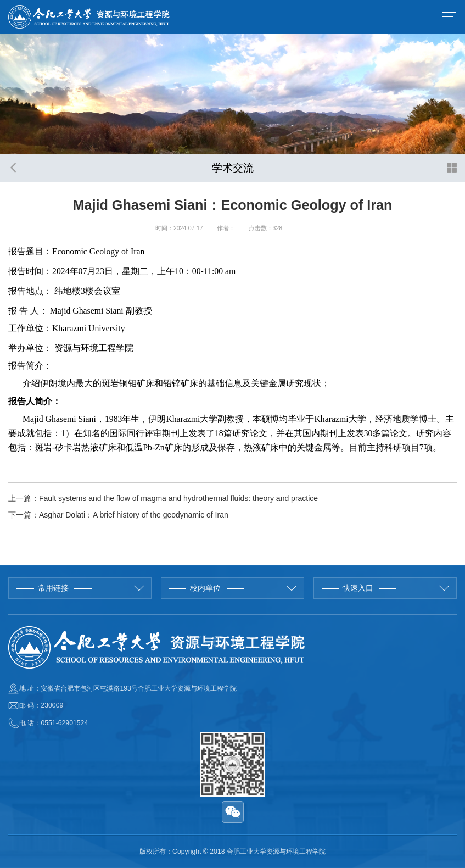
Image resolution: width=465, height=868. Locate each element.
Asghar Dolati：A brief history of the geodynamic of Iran (134, 515)
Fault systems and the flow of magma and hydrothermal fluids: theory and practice (178, 498)
